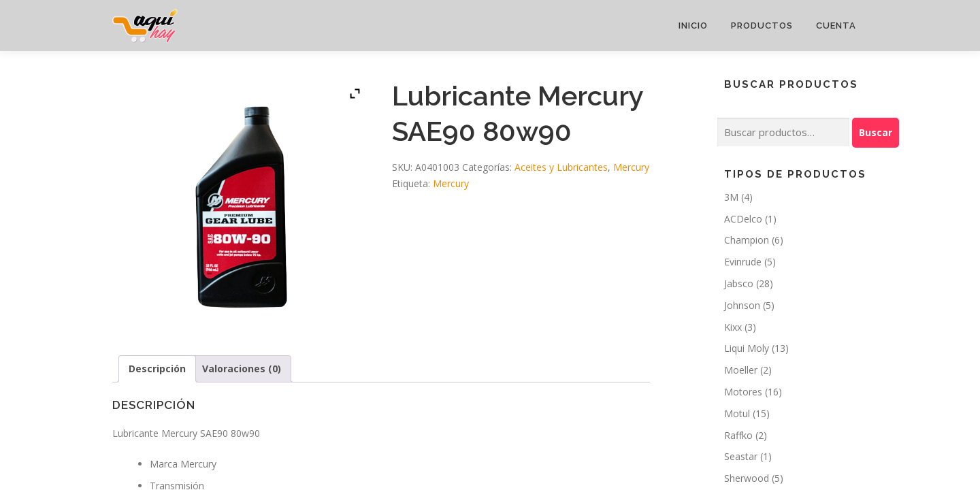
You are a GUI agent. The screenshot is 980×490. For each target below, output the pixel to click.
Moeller (741, 370)
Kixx (733, 327)
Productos (762, 26)
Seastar (741, 456)
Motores (743, 392)
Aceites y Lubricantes (561, 167)
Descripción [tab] (157, 369)
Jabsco (739, 283)
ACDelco (743, 219)
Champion (747, 240)
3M (731, 197)
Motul (737, 413)
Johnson (742, 305)
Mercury (631, 167)
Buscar (876, 132)
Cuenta (836, 26)
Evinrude (743, 262)
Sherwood (747, 478)
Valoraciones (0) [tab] (242, 369)
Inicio (693, 26)
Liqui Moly (747, 348)
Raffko (738, 435)
